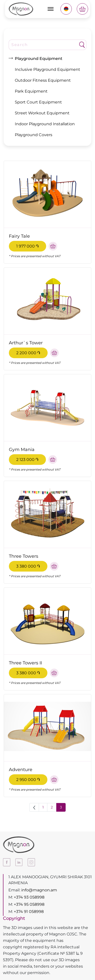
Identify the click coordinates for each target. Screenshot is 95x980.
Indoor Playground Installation (45, 124)
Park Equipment (31, 91)
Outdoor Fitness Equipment (43, 80)
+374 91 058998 (29, 912)
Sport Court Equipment (38, 102)
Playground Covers (34, 135)
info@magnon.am (39, 890)
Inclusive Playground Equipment (47, 69)
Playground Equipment (39, 59)
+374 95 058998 (29, 904)
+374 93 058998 (29, 897)
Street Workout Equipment (42, 113)
